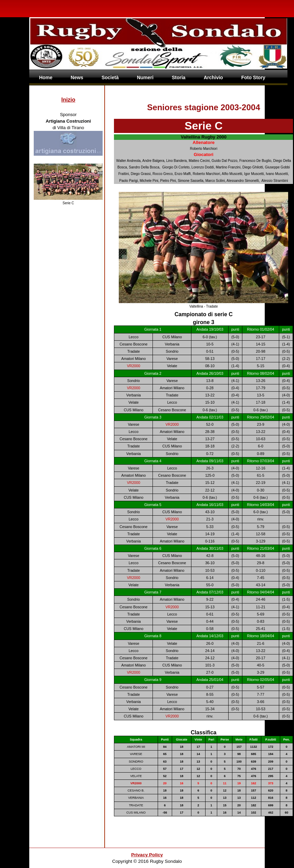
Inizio (68, 100)
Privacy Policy (147, 855)
